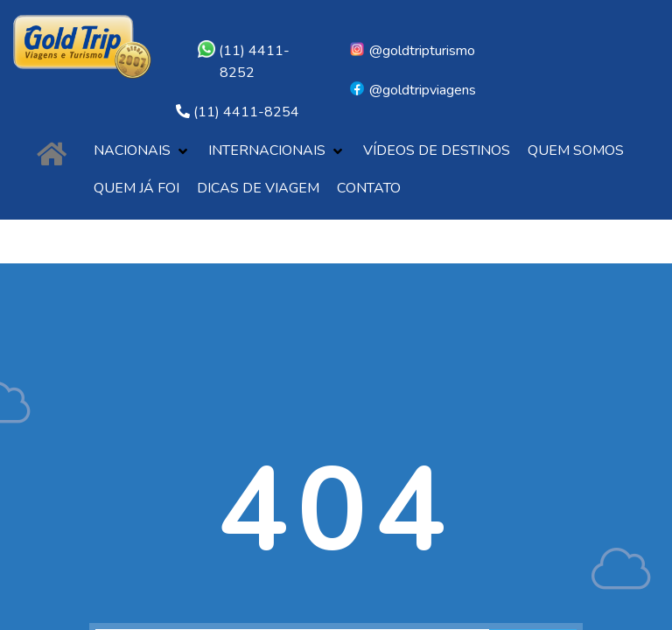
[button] (142, 151)
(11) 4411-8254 (246, 112)
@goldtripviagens (412, 90)
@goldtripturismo (412, 51)
